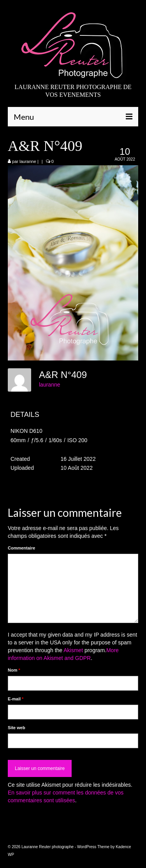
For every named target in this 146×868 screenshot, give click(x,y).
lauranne (28, 161)
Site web (17, 728)
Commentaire (21, 548)
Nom (14, 670)
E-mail (16, 699)
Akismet (73, 650)
